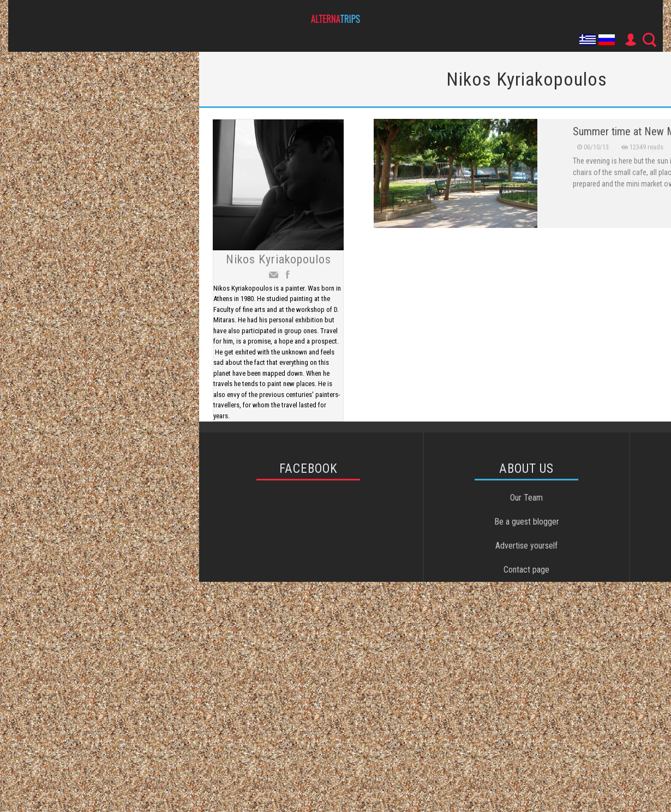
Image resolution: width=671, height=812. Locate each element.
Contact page (526, 570)
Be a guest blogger (527, 522)
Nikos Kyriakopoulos (278, 259)
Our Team (526, 498)
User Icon (630, 40)
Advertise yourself (526, 546)
